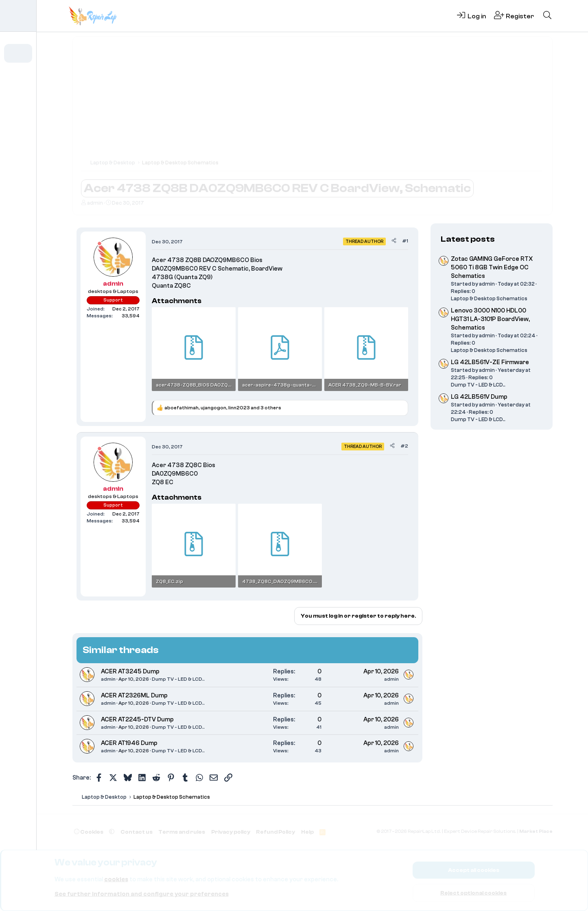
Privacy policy (231, 832)
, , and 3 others (223, 408)
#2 (404, 446)
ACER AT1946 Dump (129, 743)
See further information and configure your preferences (142, 894)
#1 (405, 241)
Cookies (89, 832)
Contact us (137, 832)
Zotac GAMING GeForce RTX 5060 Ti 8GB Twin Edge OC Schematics (492, 268)
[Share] (394, 241)
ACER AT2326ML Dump (134, 696)
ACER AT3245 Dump (130, 672)
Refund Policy (275, 832)
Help (307, 832)
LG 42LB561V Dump (479, 397)
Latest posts (468, 239)
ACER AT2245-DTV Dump (137, 720)
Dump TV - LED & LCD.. (178, 679)
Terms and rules (182, 832)
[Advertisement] (313, 102)
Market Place (536, 831)
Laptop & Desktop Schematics (489, 298)
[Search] (547, 16)
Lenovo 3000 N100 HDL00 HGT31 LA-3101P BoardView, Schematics (490, 319)
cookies (116, 879)
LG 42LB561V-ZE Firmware (490, 362)
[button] (30, 76)
